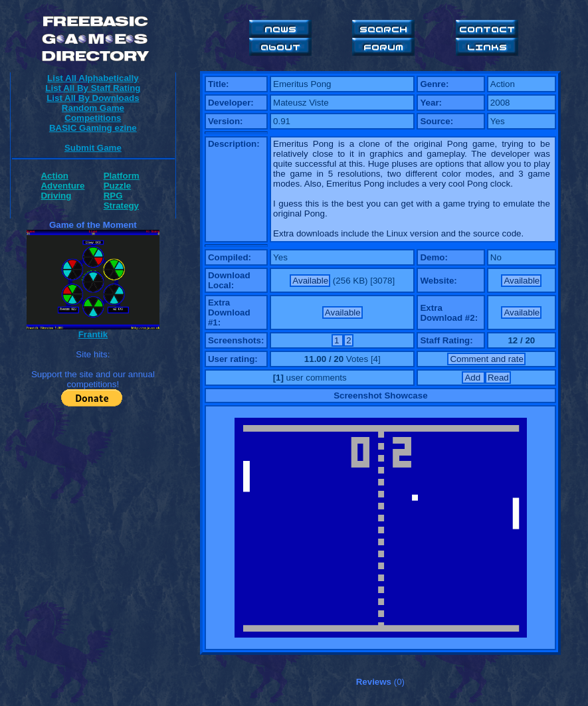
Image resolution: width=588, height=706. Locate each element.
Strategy (121, 206)
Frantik (93, 334)
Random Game (93, 108)
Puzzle (117, 186)
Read (498, 378)
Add (473, 378)
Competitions (93, 118)
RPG (113, 196)
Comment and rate (486, 359)
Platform (122, 176)
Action (54, 176)
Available (310, 281)
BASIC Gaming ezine (93, 128)
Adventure (62, 186)
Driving (56, 196)
